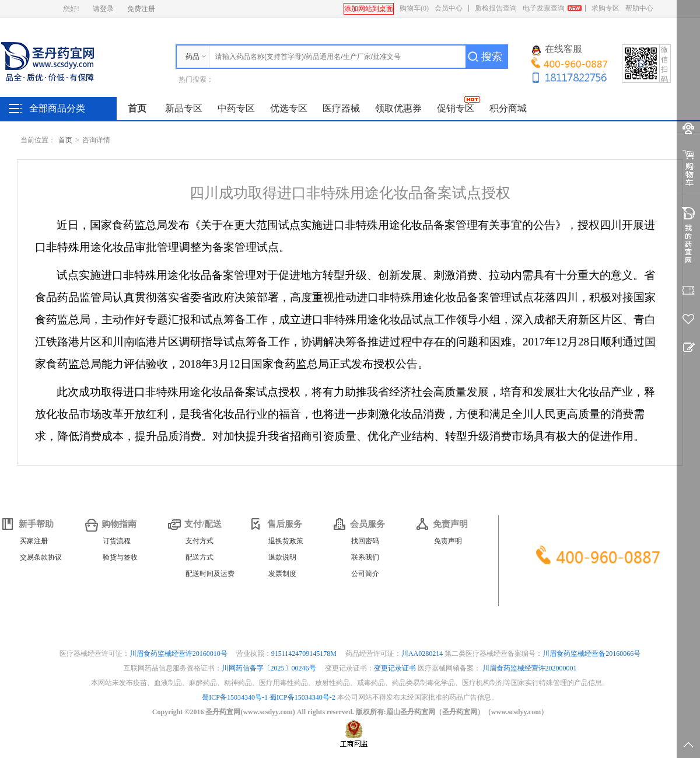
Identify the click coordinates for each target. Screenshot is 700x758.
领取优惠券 (398, 108)
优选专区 (289, 108)
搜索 (492, 57)
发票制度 (282, 574)
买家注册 (34, 541)
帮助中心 (639, 8)
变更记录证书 (395, 668)
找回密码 (365, 541)
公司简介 (365, 574)
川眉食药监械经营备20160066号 (591, 654)
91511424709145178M (305, 654)
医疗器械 (341, 108)
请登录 (103, 9)
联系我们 (365, 557)
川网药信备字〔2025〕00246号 (270, 668)
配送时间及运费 (210, 574)
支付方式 (199, 541)
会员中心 (449, 8)
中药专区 (236, 108)
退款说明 (282, 557)
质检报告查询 (496, 8)
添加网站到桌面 (369, 9)
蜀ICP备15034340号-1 (235, 697)
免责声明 (448, 541)
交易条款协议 (41, 557)
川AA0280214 (423, 654)
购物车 (414, 8)
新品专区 (184, 108)
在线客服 (557, 50)
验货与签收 (120, 557)
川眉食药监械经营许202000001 (530, 668)
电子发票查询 (544, 8)
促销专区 (456, 108)
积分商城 (508, 108)
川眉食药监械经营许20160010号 (179, 654)
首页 (137, 108)
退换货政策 (286, 541)
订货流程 (117, 541)
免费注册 (141, 9)
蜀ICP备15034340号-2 (302, 697)
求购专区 (605, 8)
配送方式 (199, 557)
